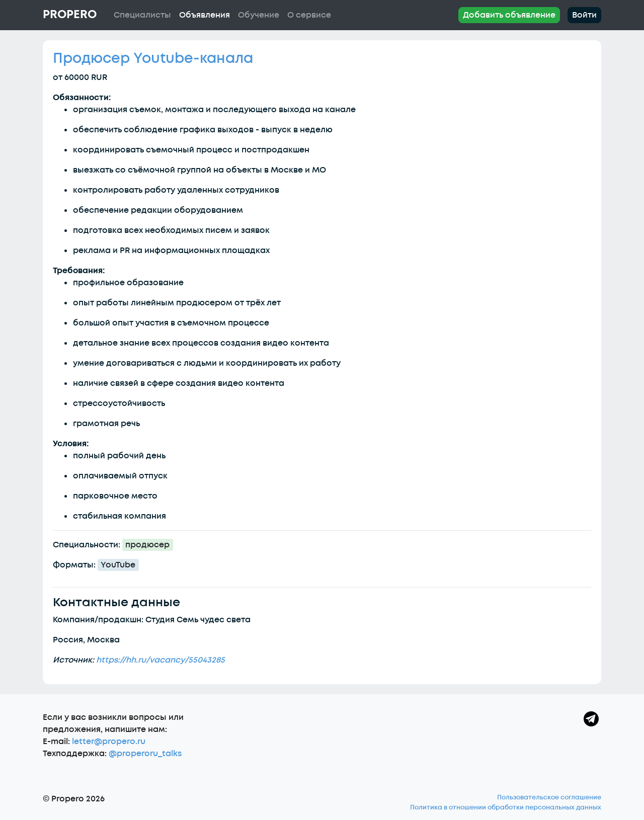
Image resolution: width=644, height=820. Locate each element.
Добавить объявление (509, 15)
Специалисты (142, 15)
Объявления (205, 15)
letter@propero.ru (109, 742)
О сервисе (309, 15)
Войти (584, 15)
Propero (70, 15)
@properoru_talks (145, 754)
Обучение (259, 15)
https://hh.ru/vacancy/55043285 (160, 660)
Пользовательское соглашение (549, 797)
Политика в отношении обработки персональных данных (506, 807)
